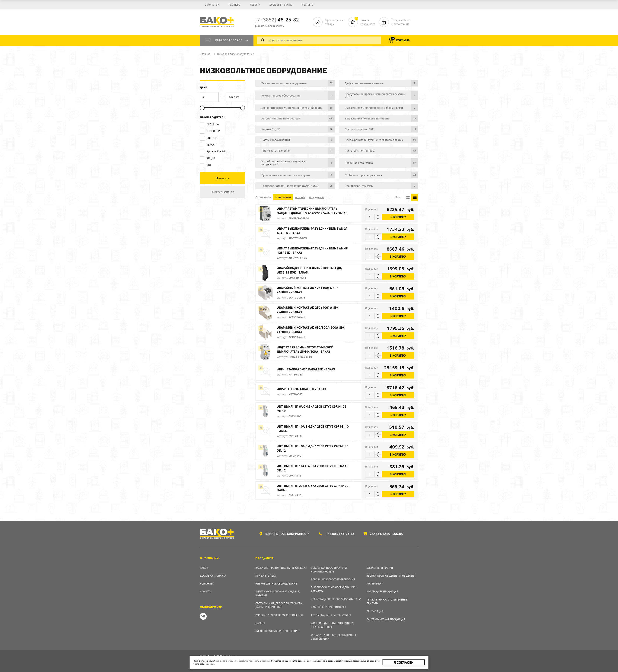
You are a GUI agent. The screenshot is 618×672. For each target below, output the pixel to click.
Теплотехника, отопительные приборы (387, 601)
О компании (212, 5)
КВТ (206, 165)
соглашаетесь (308, 661)
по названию (283, 197)
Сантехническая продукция (386, 619)
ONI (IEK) (209, 138)
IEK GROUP (210, 131)
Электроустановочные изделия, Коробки (278, 593)
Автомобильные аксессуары (331, 615)
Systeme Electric (213, 151)
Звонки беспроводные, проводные (390, 576)
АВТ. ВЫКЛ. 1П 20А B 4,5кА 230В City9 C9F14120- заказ (313, 488)
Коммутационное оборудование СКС (336, 599)
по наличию (316, 197)
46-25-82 (276, 19)
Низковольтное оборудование (236, 54)
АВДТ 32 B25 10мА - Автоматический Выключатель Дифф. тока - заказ (305, 349)
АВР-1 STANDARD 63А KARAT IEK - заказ (306, 369)
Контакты (308, 5)
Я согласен (404, 662)
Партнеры (234, 5)
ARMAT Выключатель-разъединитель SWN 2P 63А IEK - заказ (312, 231)
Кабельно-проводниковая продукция (281, 568)
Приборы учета (266, 576)
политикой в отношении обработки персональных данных (243, 661)
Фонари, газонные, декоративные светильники (334, 637)
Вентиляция (375, 611)
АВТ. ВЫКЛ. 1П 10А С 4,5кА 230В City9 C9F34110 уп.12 (313, 448)
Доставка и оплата (281, 5)
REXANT (208, 145)
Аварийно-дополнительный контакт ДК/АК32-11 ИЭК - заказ (310, 270)
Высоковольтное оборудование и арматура (334, 589)
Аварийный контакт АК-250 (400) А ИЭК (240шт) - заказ (308, 310)
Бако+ (204, 568)
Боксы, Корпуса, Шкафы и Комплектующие (329, 570)
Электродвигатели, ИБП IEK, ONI (277, 631)
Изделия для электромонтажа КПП (279, 615)
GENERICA (209, 124)
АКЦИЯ (207, 158)
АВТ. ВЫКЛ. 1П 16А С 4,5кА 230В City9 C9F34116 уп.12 (313, 468)
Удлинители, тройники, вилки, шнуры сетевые (332, 625)
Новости (255, 5)
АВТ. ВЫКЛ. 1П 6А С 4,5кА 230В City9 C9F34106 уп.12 (312, 409)
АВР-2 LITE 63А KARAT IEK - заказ (302, 389)
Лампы (260, 623)
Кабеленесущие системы (328, 607)
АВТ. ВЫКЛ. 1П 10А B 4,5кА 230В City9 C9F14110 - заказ (313, 429)
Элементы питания (380, 568)
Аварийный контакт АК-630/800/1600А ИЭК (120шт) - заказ (311, 330)
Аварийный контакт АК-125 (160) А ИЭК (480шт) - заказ (308, 290)
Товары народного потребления (333, 579)
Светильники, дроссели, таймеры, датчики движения (279, 605)
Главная (205, 54)
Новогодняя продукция (382, 591)
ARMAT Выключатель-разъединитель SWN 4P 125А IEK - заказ (312, 250)
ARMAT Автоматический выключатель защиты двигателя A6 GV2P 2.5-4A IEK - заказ (312, 211)
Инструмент (375, 583)
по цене (300, 197)
